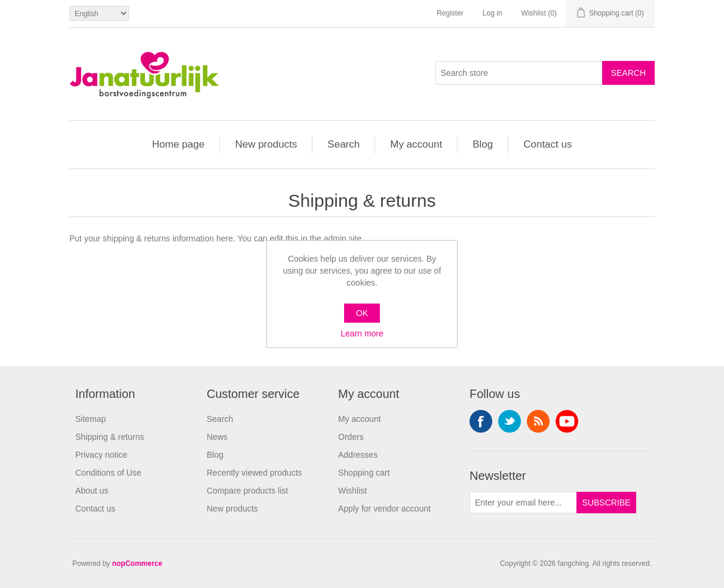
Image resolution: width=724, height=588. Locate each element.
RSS (538, 421)
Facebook (481, 421)
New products (266, 144)
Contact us (547, 144)
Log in (493, 13)
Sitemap (90, 419)
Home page (179, 144)
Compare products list (247, 491)
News (217, 437)
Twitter (510, 421)
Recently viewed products (254, 473)
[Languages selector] (99, 13)
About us (92, 491)
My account (416, 144)
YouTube (567, 421)
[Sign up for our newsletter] (523, 503)
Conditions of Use (108, 473)
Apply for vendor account (384, 509)
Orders (351, 437)
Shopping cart (364, 473)
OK (362, 313)
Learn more (362, 333)
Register (450, 13)
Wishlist (352, 491)
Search (343, 144)
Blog (483, 144)
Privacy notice (101, 455)
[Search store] (519, 73)
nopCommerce (137, 563)
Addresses (358, 455)
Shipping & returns (110, 437)
